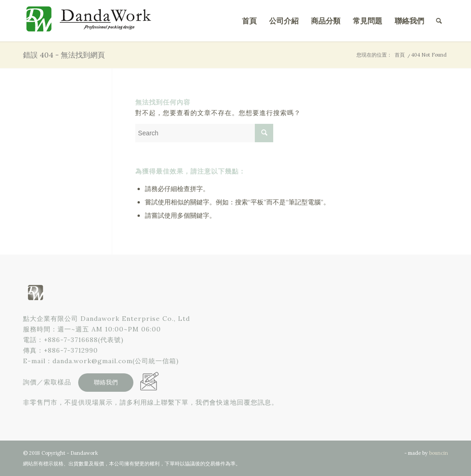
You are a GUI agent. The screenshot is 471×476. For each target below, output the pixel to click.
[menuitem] (249, 21)
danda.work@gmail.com (92, 361)
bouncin (439, 453)
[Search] (439, 21)
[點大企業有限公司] (92, 21)
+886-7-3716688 (71, 340)
